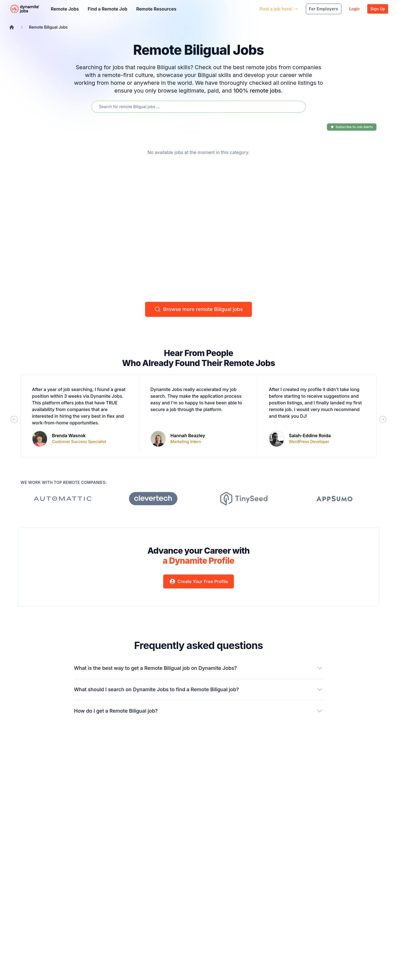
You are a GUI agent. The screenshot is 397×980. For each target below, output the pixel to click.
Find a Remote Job (107, 9)
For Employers (324, 9)
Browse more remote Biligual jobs (198, 309)
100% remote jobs (257, 91)
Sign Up (378, 9)
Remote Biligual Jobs (48, 27)
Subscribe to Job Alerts (352, 127)
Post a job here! (279, 9)
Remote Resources (156, 9)
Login (354, 9)
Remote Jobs (65, 9)
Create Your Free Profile (198, 581)
